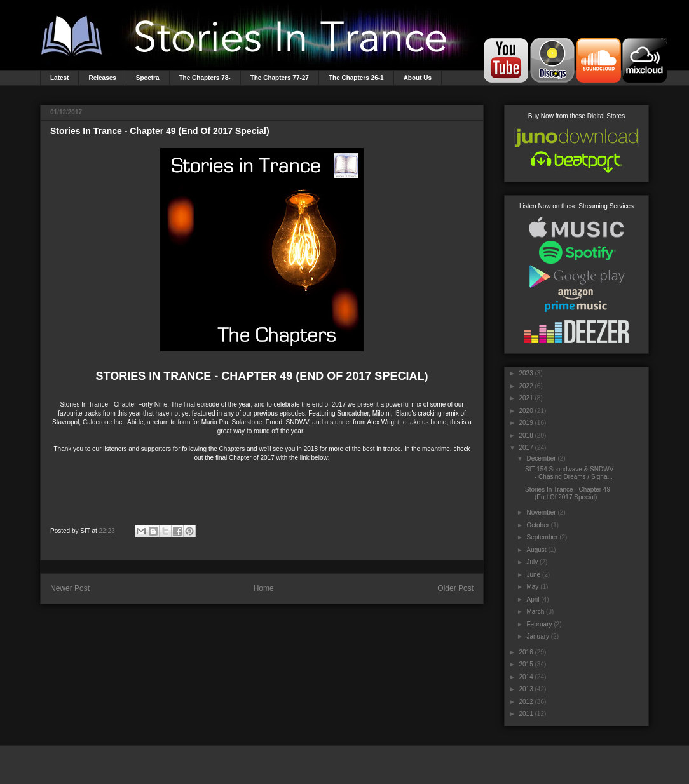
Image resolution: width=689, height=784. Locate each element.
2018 (526, 436)
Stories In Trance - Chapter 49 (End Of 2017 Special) (568, 493)
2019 (526, 423)
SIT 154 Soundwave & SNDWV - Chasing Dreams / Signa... (569, 473)
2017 (526, 448)
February (539, 624)
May (532, 587)
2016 (526, 652)
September (542, 537)
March (535, 612)
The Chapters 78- (205, 78)
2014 (526, 677)
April (533, 599)
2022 (526, 386)
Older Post (455, 588)
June (533, 575)
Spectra (148, 78)
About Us (418, 78)
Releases (102, 78)
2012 (526, 702)
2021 (526, 398)
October (538, 525)
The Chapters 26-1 (356, 78)
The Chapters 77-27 (280, 78)
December (541, 458)
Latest (59, 78)
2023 (526, 373)
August (536, 550)
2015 (526, 664)
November (541, 512)
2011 (526, 714)
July (532, 562)
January (538, 636)
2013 (526, 689)
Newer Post (70, 588)
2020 (526, 411)
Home (264, 588)
